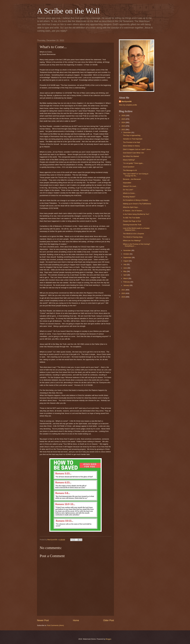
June (125, 268)
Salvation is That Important (133, 139)
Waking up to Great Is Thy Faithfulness (137, 204)
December (127, 132)
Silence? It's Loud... (130, 186)
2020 (123, 293)
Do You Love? (128, 190)
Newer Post (43, 620)
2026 (123, 116)
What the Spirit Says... (131, 207)
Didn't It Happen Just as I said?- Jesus (137, 149)
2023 (123, 126)
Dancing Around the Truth (132, 225)
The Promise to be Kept (131, 142)
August (126, 261)
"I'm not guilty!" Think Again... (133, 163)
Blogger (108, 639)
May (125, 271)
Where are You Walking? (132, 241)
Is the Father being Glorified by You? (136, 214)
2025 (123, 119)
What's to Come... (129, 193)
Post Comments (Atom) (55, 625)
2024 (123, 122)
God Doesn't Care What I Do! (133, 153)
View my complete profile (128, 105)
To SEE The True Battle (131, 218)
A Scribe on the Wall (68, 11)
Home (76, 620)
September (128, 257)
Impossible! (127, 183)
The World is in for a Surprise (133, 234)
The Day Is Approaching (132, 135)
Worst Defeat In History (131, 146)
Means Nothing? (129, 160)
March (126, 278)
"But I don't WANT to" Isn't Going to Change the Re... (136, 175)
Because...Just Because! (132, 179)
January (126, 285)
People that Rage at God (132, 221)
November (127, 250)
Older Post (109, 620)
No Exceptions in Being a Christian (135, 200)
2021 (123, 290)
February (127, 282)
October (126, 254)
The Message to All (130, 170)
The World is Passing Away (133, 237)
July (125, 264)
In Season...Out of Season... (133, 211)
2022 (123, 130)
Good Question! (129, 167)
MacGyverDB (126, 101)
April (125, 275)
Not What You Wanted (131, 156)
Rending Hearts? (129, 197)
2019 (123, 297)
